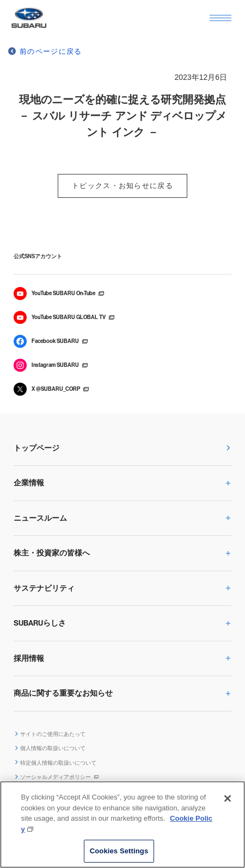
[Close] (228, 798)
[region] (122, 825)
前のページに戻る (51, 51)
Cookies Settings (119, 851)
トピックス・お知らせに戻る (122, 186)
